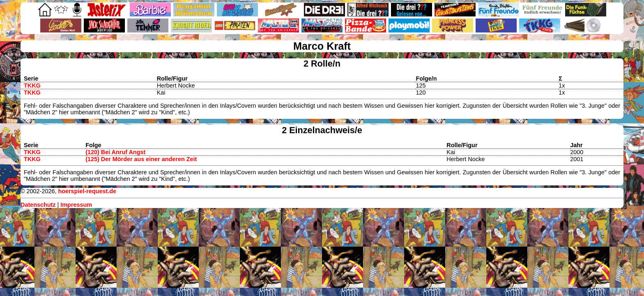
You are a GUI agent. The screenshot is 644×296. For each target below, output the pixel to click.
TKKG (32, 86)
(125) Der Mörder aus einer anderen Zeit (141, 159)
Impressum (76, 205)
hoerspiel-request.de (87, 191)
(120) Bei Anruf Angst (115, 152)
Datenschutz (38, 205)
